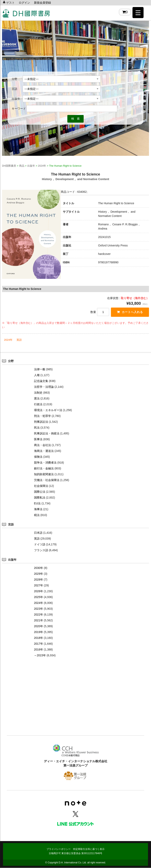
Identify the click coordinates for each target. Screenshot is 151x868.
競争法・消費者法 (45, 463)
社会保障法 (41, 486)
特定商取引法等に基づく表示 (89, 849)
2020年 (39, 626)
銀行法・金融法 (44, 469)
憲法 (37, 399)
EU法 (37, 504)
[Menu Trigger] (138, 13)
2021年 (39, 621)
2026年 (39, 591)
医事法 (38, 439)
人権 (37, 375)
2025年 (39, 597)
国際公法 (40, 492)
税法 (37, 515)
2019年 (39, 632)
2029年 (39, 574)
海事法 (38, 509)
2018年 (39, 638)
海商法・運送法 (44, 451)
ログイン (24, 3)
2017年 (39, 644)
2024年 (8, 340)
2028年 (39, 580)
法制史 (38, 393)
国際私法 (40, 498)
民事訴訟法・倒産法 (47, 434)
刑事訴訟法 (41, 422)
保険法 (38, 457)
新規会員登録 (42, 3)
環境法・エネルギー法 (48, 410)
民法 (37, 428)
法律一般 (40, 369)
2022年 (39, 615)
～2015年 (40, 656)
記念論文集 (41, 381)
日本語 (38, 533)
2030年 (39, 568)
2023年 (39, 609)
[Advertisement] (75, 703)
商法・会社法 (42, 445)
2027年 (39, 586)
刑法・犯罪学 (42, 416)
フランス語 (41, 550)
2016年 (39, 650)
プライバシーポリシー (59, 849)
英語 (19, 340)
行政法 (38, 404)
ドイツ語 (40, 545)
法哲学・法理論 (44, 387)
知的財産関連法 (44, 474)
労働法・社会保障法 (47, 480)
